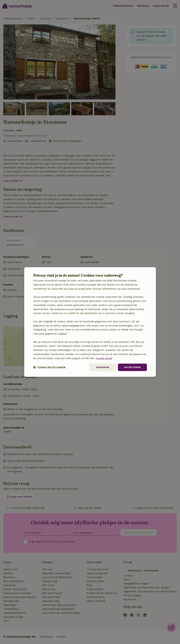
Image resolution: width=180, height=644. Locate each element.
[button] (49, 367)
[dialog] (90, 322)
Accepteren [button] (132, 367)
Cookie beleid (104, 358)
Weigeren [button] (103, 367)
